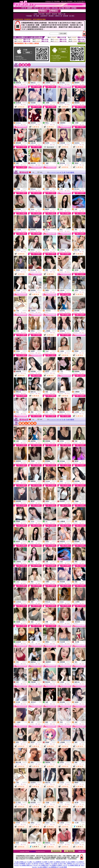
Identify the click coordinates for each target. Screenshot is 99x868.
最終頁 (72, 172)
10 (60, 172)
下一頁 (63, 172)
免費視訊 (25, 83)
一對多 (69, 123)
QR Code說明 (81, 43)
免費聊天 (39, 481)
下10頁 (68, 172)
